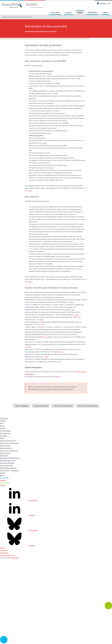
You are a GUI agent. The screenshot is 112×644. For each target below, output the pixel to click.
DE (109, 3)
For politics (4, 436)
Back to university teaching (88, 406)
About (106, 12)
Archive (3, 473)
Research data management (9, 443)
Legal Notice (4, 553)
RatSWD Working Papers (8, 468)
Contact (3, 485)
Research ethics (5, 453)
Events (2, 426)
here (58, 377)
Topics (80, 12)
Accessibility (4, 550)
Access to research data (8, 441)
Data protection (5, 446)
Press (2, 423)
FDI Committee (5, 483)
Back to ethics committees (63, 406)
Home (4, 17)
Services (69, 12)
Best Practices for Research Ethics (22, 17)
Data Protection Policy (8, 555)
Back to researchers (41, 406)
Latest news (55, 12)
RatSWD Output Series (8, 460)
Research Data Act (6, 448)
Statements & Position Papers (10, 458)
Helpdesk (103, 3)
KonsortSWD (4, 478)
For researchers (5, 433)
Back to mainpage (22, 406)
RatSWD (3, 480)
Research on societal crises (9, 451)
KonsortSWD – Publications (9, 470)
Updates (3, 421)
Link (30, 191)
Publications (93, 12)
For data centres (5, 431)
